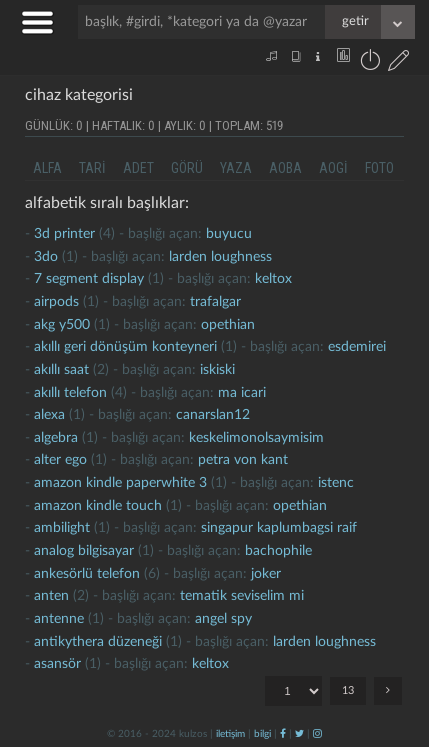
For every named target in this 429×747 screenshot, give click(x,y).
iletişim (230, 734)
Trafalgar (215, 302)
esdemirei (357, 347)
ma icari (242, 393)
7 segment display (89, 279)
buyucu (229, 234)
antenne (59, 619)
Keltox (273, 279)
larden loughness (220, 257)
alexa (49, 415)
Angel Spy (223, 619)
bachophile (278, 551)
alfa (47, 168)
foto (379, 168)
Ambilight (62, 528)
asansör (57, 664)
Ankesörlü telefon (87, 574)
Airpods (56, 302)
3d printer (64, 234)
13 (348, 690)
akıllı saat (61, 370)
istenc (336, 483)
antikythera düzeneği (98, 642)
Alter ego (60, 460)
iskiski (217, 370)
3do (46, 257)
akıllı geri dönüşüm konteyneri (125, 347)
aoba (285, 168)
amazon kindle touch (98, 506)
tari (92, 168)
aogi (333, 168)
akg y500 (62, 325)
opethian (228, 325)
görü (187, 168)
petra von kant (243, 460)
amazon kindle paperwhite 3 (120, 483)
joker (266, 574)
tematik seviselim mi (242, 596)
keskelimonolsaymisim (256, 438)
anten (51, 596)
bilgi (262, 734)
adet (138, 168)
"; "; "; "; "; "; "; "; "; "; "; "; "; (293, 691)
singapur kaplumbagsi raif (279, 528)
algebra (56, 438)
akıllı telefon (70, 393)
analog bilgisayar (84, 551)
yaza (236, 168)
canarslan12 (213, 415)
